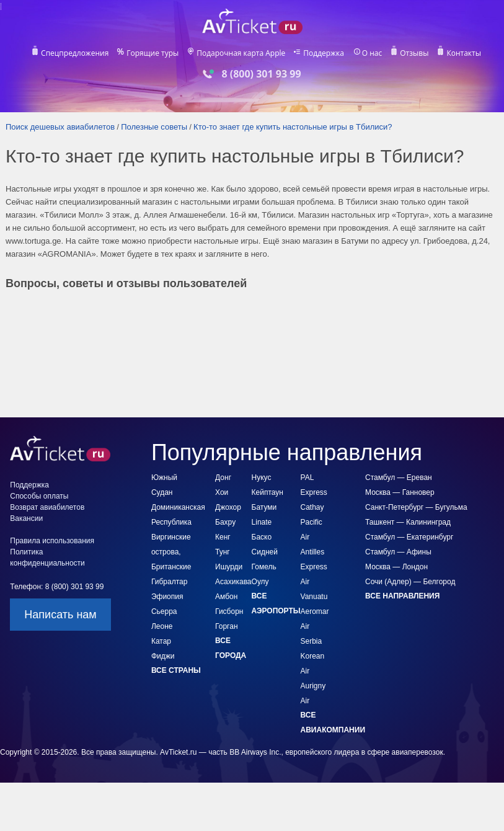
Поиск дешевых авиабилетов (60, 127)
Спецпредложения (73, 53)
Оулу (260, 582)
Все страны (176, 670)
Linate (262, 522)
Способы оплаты (39, 496)
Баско (262, 537)
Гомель (264, 567)
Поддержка (324, 53)
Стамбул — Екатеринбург (409, 537)
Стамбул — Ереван (399, 478)
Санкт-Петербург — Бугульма (416, 507)
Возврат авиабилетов (47, 507)
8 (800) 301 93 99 (261, 74)
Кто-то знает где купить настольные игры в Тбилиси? (293, 127)
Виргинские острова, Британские (171, 552)
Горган (226, 626)
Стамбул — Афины (398, 552)
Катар (161, 641)
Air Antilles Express (314, 552)
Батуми (264, 507)
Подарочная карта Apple (241, 53)
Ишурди (229, 567)
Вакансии (26, 518)
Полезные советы (154, 127)
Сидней (265, 552)
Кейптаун (267, 492)
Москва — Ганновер (400, 492)
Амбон (226, 597)
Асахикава (233, 582)
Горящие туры (152, 53)
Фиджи (163, 656)
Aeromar (315, 611)
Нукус (262, 478)
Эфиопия (167, 597)
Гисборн (229, 611)
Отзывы (416, 53)
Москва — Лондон (396, 567)
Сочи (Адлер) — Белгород (410, 582)
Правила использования (52, 541)
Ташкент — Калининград (408, 522)
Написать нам (60, 615)
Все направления (402, 596)
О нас (373, 53)
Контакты (466, 53)
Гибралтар (169, 582)
